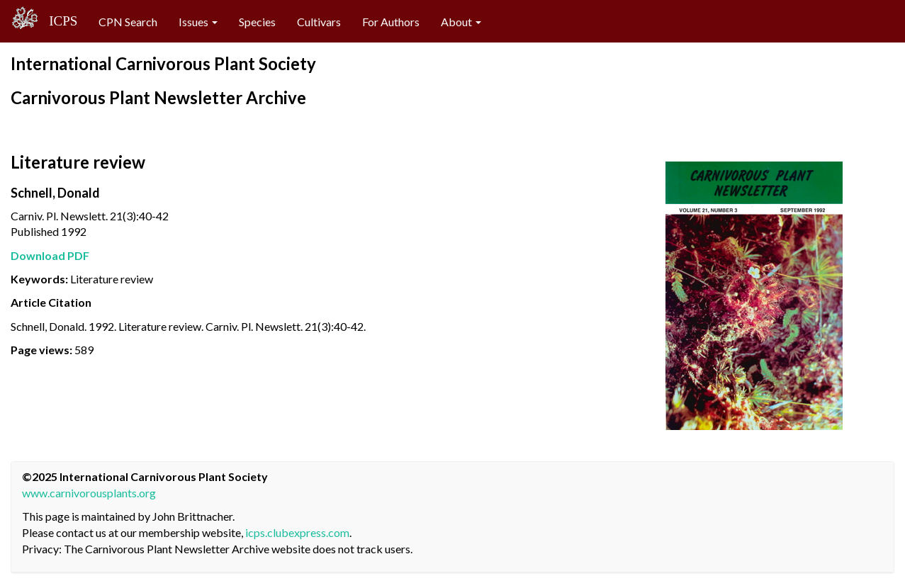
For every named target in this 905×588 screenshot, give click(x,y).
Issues (198, 22)
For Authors (391, 22)
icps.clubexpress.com (297, 532)
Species (257, 22)
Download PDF (50, 255)
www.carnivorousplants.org (89, 493)
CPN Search (128, 22)
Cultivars (319, 22)
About (461, 22)
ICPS (58, 21)
